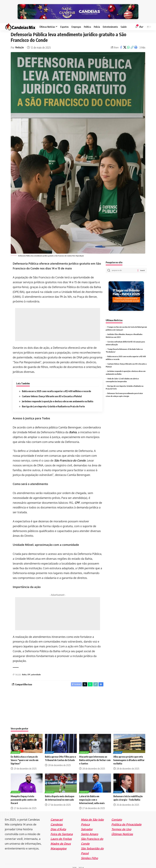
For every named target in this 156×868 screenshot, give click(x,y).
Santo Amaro (90, 830)
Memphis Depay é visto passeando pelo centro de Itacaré (24, 796)
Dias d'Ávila (58, 825)
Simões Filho (89, 854)
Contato (117, 816)
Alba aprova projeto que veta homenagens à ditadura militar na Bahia (129, 756)
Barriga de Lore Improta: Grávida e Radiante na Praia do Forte (53, 402)
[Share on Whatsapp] (128, 43)
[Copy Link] (132, 43)
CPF (77, 498)
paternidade (36, 670)
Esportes (16, 749)
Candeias (57, 821)
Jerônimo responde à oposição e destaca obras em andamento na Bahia (58, 397)
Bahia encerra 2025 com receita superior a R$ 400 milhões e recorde (56, 387)
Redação (20, 43)
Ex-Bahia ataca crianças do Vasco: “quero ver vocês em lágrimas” (25, 756)
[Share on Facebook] (121, 43)
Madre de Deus (61, 840)
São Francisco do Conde (70, 456)
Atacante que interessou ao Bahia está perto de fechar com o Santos (95, 756)
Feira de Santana (62, 830)
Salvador (87, 825)
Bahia (73, 428)
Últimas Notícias (122, 830)
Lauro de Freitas (61, 835)
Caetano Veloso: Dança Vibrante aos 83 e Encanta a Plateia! (52, 392)
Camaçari (57, 816)
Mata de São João (92, 816)
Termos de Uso (121, 825)
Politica (50, 749)
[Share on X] (125, 43)
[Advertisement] (58, 320)
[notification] (136, 22)
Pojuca (85, 821)
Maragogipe (59, 845)
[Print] (136, 43)
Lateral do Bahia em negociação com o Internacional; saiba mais (92, 796)
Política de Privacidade (126, 821)
